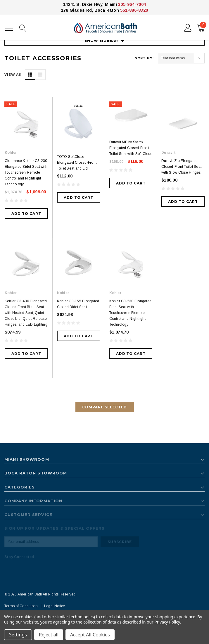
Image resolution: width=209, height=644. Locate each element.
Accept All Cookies (90, 635)
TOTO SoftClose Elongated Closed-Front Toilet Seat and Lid (77, 163)
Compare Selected (104, 407)
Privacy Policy (167, 622)
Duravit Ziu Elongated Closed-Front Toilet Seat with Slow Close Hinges (181, 167)
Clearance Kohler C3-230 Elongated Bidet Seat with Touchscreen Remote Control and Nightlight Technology (26, 172)
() (202, 27)
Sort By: (144, 58)
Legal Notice (55, 606)
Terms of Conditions (21, 606)
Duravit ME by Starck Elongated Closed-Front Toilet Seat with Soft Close (131, 148)
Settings (18, 635)
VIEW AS (13, 75)
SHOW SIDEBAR (104, 40)
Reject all (49, 635)
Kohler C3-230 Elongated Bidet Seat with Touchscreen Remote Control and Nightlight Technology (131, 313)
